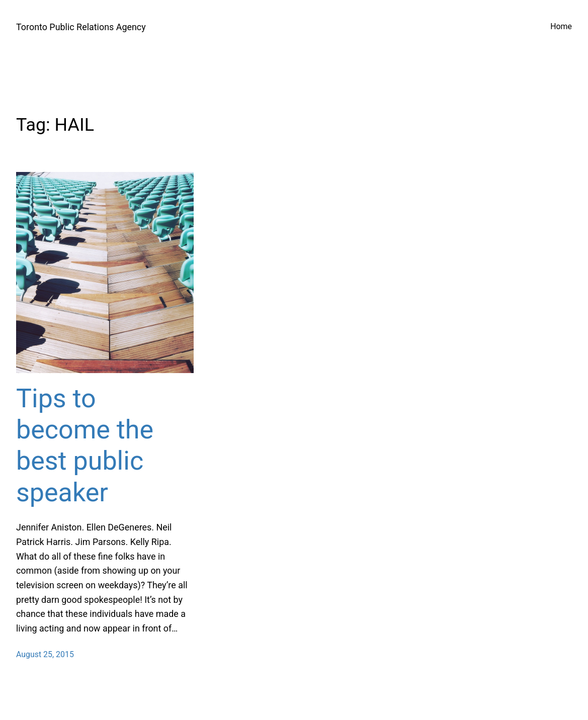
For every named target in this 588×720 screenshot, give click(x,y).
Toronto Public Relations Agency (81, 27)
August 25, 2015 (45, 654)
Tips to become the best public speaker (85, 445)
